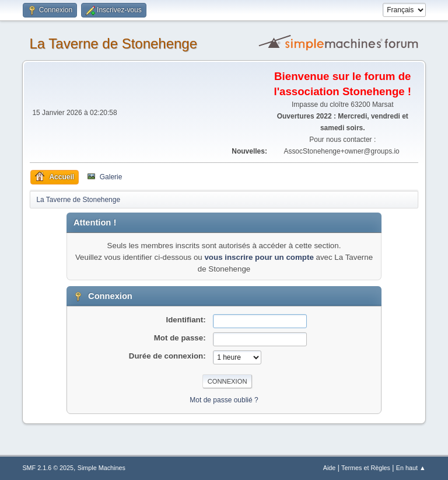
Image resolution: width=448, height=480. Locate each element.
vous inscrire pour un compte (259, 257)
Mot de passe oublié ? (224, 400)
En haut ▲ (411, 468)
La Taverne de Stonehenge (113, 44)
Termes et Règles (366, 468)
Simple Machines (101, 468)
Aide (330, 468)
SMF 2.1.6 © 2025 (48, 468)
